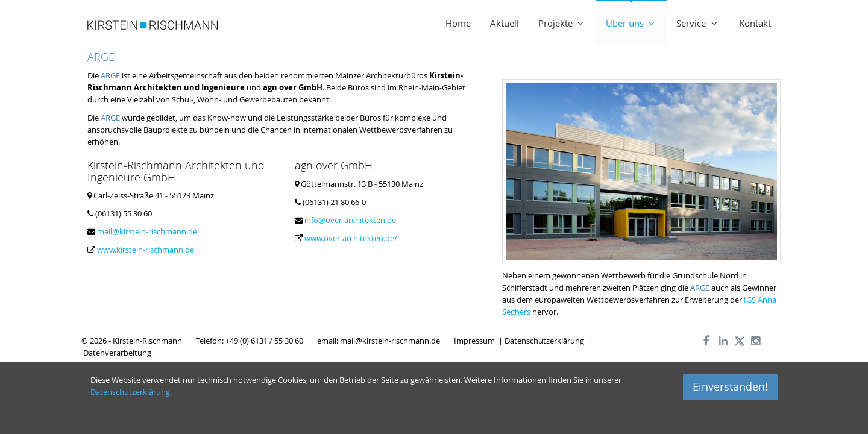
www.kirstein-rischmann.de (146, 250)
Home (458, 23)
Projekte (562, 23)
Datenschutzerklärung (544, 341)
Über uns (632, 23)
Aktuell (505, 23)
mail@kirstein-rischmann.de (147, 231)
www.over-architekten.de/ (351, 238)
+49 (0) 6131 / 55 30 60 (264, 341)
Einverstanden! (730, 386)
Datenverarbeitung (117, 353)
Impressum (475, 341)
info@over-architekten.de (350, 220)
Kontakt (755, 23)
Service (698, 23)
